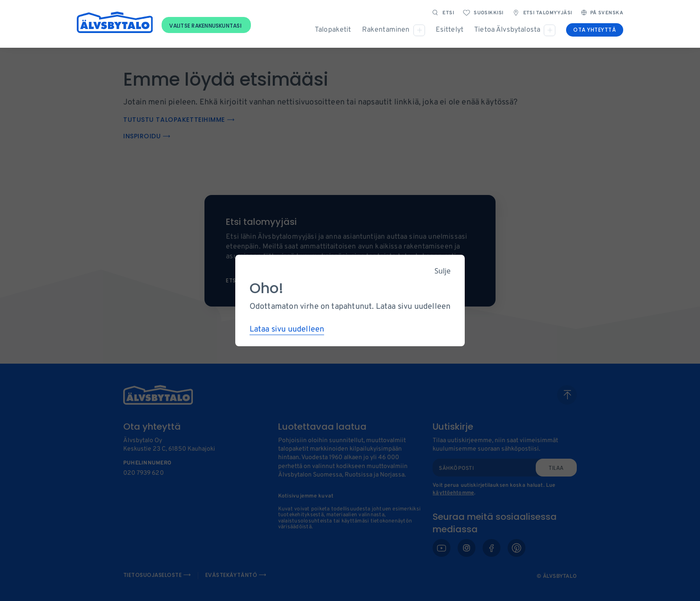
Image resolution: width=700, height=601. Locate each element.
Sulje (442, 271)
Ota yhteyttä (595, 30)
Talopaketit (333, 30)
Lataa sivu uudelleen (287, 330)
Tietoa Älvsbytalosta (507, 30)
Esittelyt (450, 30)
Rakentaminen (386, 30)
